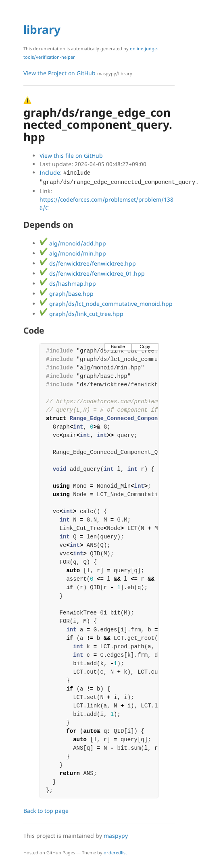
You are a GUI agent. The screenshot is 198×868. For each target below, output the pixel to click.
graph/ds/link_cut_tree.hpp (81, 314)
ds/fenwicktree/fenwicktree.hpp (88, 263)
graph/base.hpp (67, 294)
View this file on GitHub (71, 156)
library (42, 29)
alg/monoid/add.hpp (73, 243)
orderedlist (115, 853)
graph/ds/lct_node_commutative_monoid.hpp (106, 304)
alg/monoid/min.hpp (73, 253)
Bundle (118, 346)
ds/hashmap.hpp (68, 283)
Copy (145, 346)
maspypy (116, 836)
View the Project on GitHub (78, 73)
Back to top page (46, 811)
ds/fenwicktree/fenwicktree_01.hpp (92, 273)
